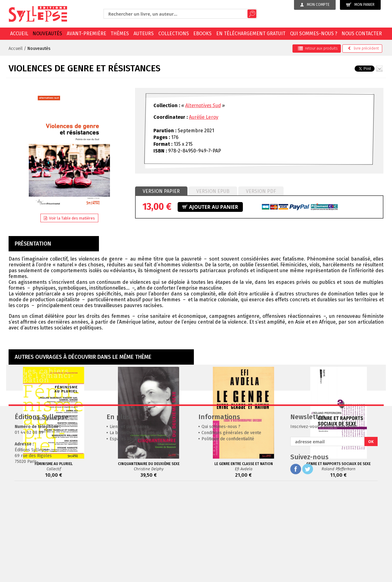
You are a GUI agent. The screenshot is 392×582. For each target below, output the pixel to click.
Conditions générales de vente (231, 525)
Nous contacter (362, 34)
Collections (174, 34)
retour (318, 48)
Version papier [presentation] (161, 191)
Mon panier (360, 5)
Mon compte (315, 5)
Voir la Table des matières (69, 218)
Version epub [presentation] (213, 191)
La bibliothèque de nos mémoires (143, 525)
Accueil (19, 34)
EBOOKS (202, 34)
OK (371, 533)
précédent (363, 48)
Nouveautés (47, 34)
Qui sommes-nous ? (314, 34)
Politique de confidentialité (228, 531)
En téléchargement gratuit (251, 34)
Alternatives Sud (203, 105)
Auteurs (144, 34)
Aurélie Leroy (204, 117)
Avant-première (87, 34)
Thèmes (120, 34)
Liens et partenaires (129, 518)
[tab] (161, 191)
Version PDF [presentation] (261, 191)
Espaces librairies (127, 531)
